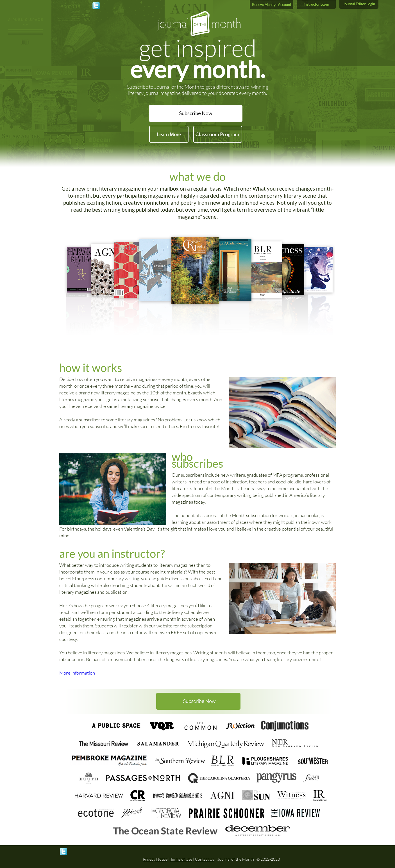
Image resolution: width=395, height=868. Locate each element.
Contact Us (205, 859)
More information (77, 673)
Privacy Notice (155, 859)
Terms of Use (181, 859)
